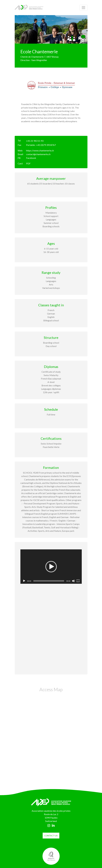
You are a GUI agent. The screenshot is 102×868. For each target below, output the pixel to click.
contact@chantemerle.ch (38, 154)
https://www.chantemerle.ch (40, 150)
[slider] (49, 581)
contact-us (51, 836)
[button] (51, 567)
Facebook (31, 158)
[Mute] (73, 581)
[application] (51, 567)
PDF (28, 163)
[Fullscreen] (78, 581)
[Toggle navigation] (83, 8)
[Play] (24, 581)
